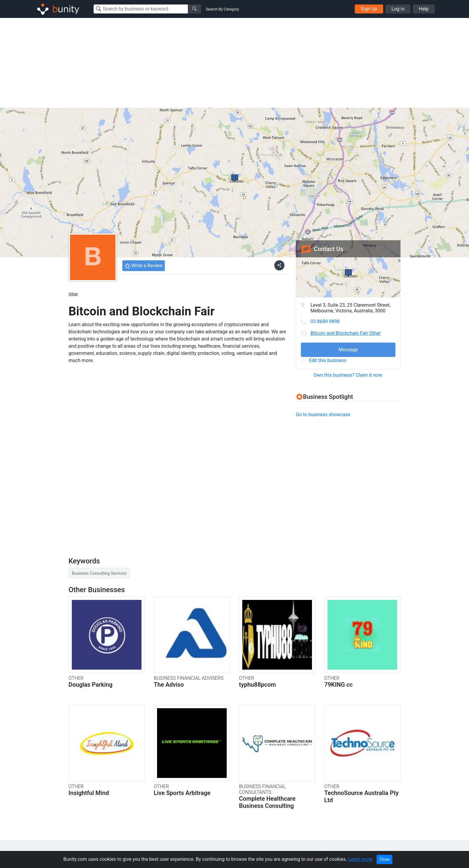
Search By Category (222, 9)
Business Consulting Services (99, 573)
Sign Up (369, 9)
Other (73, 294)
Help (424, 9)
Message (348, 350)
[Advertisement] (234, 63)
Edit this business (324, 360)
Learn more (360, 859)
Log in (398, 9)
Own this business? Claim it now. (348, 375)
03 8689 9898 (325, 321)
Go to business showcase (323, 415)
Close (385, 859)
